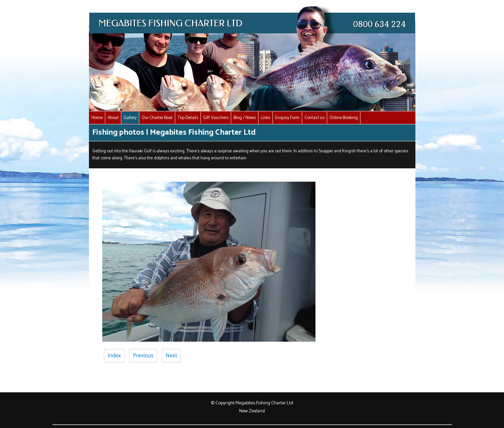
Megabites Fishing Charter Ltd (264, 403)
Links (265, 118)
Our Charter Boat (157, 118)
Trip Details (188, 118)
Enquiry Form (287, 118)
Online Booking (344, 118)
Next (171, 356)
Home (97, 118)
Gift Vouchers (216, 118)
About (113, 118)
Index (114, 356)
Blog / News (245, 118)
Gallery (130, 118)
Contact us (314, 118)
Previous (143, 356)
